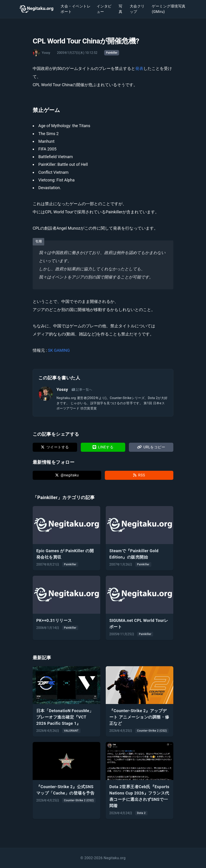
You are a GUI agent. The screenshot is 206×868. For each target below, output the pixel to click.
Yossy (62, 389)
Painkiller (112, 53)
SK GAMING (59, 350)
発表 (139, 68)
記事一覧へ (82, 390)
